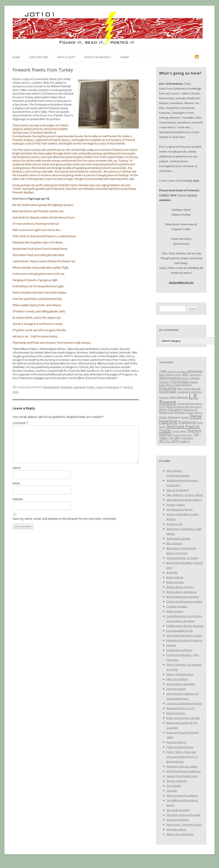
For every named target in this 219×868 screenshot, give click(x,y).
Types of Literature (108, 387)
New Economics (176, 713)
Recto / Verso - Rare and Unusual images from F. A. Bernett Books (182, 757)
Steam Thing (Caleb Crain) (182, 776)
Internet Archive (176, 689)
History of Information (180, 674)
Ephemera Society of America (184, 640)
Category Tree (39, 57)
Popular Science (176, 742)
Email (16, 483)
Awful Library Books (179, 539)
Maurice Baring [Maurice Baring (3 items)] (175, 407)
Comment (20, 423)
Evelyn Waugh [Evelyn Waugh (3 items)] (192, 389)
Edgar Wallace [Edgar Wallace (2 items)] (167, 385)
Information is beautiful (181, 684)
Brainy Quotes (175, 582)
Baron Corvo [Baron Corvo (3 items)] (174, 375)
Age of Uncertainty (178, 490)
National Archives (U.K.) (180, 708)
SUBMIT (164, 195)
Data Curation (175, 611)
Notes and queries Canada (183, 718)
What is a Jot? (66, 57)
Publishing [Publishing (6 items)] (187, 422)
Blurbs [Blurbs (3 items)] (185, 378)
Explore (171, 645)
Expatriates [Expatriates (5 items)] (168, 392)
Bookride (172, 572)
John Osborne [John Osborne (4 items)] (179, 397)
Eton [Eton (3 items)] (180, 389)
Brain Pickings (175, 577)
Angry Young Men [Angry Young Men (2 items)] (177, 371)
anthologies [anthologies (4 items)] (195, 371)
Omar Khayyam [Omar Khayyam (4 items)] (169, 417)
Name (17, 468)
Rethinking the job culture (182, 766)
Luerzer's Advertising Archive (184, 703)
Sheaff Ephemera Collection (184, 771)
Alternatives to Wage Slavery (184, 500)
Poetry (91, 387)
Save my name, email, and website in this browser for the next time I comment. (65, 519)
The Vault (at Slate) (178, 810)
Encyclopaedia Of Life (180, 631)
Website (18, 499)
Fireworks (66, 387)
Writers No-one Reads (180, 834)
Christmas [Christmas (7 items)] (179, 381)
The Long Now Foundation (182, 795)
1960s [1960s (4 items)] (163, 371)
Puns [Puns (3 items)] (200, 422)
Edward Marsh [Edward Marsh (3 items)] (183, 385)
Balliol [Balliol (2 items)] (162, 375)
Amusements (51, 387)
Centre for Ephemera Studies (184, 602)
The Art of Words (177, 781)
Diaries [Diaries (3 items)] (194, 382)
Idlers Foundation (177, 679)
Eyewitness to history (179, 650)
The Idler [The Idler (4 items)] (174, 438)
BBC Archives (174, 543)
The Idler (172, 791)
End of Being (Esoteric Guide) (184, 635)
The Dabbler (174, 786)
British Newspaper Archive (183, 597)
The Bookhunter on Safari (182, 558)
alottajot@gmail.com (181, 282)
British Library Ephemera (181, 592)
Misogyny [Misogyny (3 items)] (180, 412)
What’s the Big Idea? (98, 57)
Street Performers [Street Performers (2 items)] (182, 435)
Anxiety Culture (176, 505)
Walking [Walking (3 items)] (185, 441)
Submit (125, 57)
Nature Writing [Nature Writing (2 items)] (195, 413)
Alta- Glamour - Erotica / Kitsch (185, 495)
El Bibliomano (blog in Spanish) (185, 626)
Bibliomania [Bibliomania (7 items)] (170, 378)
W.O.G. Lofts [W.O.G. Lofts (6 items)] (169, 441)
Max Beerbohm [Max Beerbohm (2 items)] (193, 407)
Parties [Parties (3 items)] (185, 417)
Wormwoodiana (176, 829)
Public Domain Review (180, 747)
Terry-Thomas (188, 195)
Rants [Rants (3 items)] (163, 427)
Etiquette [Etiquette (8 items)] (168, 388)
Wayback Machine (178, 820)
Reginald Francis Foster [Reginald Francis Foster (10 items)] (179, 428)
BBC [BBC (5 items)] (185, 374)
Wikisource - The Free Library (184, 825)
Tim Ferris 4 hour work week (184, 815)
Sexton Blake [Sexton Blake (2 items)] (180, 431)
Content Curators (177, 606)
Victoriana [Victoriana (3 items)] (187, 438)
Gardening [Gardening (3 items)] (184, 392)
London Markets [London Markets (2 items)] (186, 404)
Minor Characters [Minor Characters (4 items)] (171, 409)
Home (16, 57)
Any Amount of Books (180, 509)
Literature (80, 387)
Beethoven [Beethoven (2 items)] (195, 375)
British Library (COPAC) (180, 587)
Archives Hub (175, 524)
